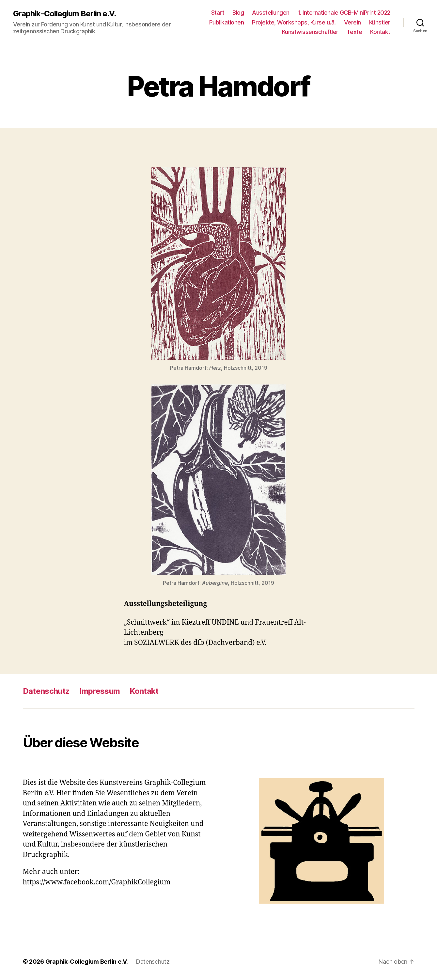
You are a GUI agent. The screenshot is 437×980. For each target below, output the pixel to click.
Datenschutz (46, 691)
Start (218, 13)
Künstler (380, 22)
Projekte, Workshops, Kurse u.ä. (294, 22)
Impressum (100, 691)
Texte (354, 32)
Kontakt (380, 32)
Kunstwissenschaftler (310, 32)
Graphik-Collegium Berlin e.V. (64, 14)
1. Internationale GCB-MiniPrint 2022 (344, 13)
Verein (352, 22)
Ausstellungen (271, 13)
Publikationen (227, 22)
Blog (238, 13)
